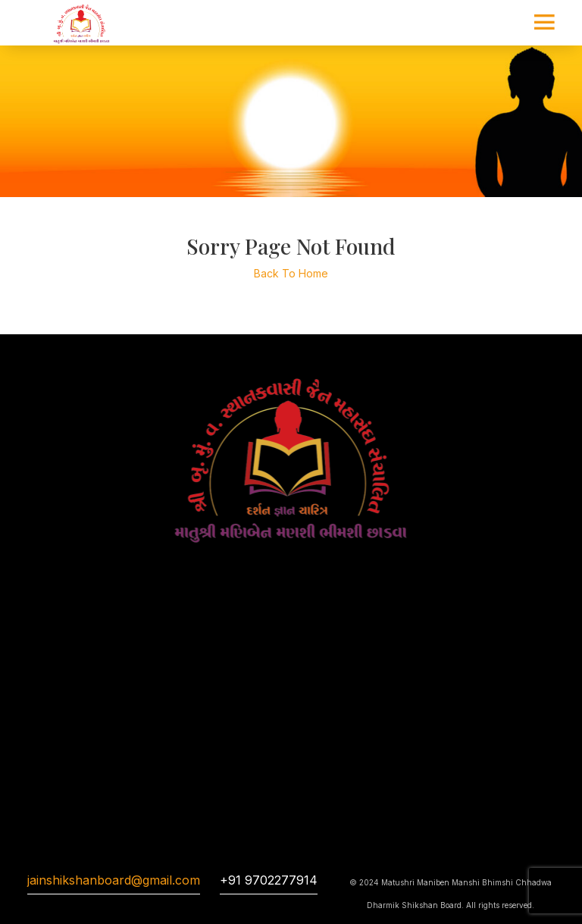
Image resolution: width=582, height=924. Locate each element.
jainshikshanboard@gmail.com (114, 880)
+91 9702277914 (269, 880)
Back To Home (291, 273)
